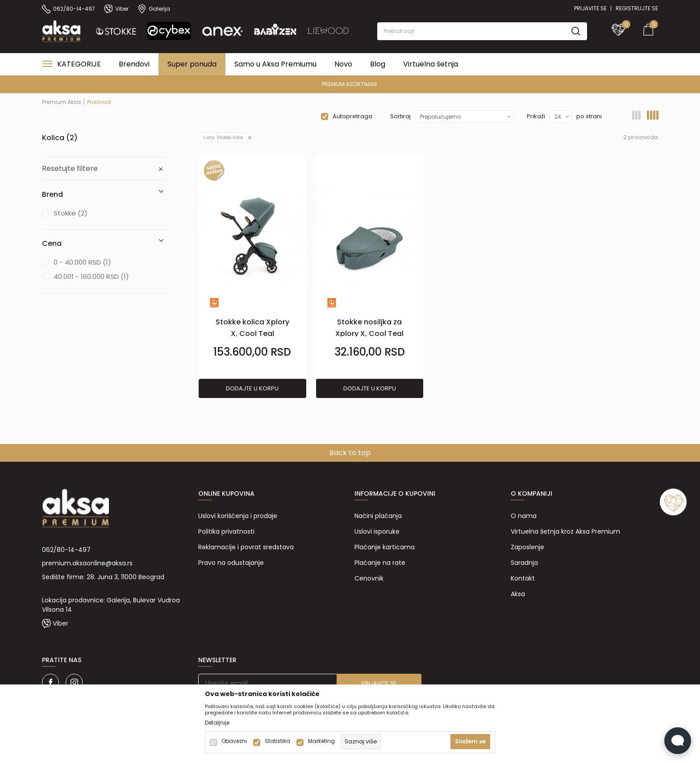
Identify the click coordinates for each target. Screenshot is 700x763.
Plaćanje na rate (380, 563)
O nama (524, 516)
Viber (60, 623)
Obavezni (234, 741)
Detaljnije (217, 723)
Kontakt (523, 578)
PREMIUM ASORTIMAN (349, 84)
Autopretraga (352, 116)
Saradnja (524, 563)
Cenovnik (369, 578)
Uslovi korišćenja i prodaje (238, 516)
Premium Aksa (61, 102)
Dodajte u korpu (252, 388)
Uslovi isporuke (377, 531)
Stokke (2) (71, 213)
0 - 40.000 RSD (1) (82, 262)
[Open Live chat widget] (678, 741)
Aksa (518, 594)
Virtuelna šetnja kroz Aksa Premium (565, 531)
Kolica (60, 138)
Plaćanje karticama (385, 547)
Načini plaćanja (378, 516)
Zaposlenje (527, 547)
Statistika (277, 741)
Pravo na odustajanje (231, 563)
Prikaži (536, 116)
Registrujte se (637, 8)
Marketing (321, 741)
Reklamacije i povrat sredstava (246, 547)
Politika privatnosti (226, 531)
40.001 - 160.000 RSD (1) (91, 276)
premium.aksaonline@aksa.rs (87, 563)
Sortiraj (400, 116)
